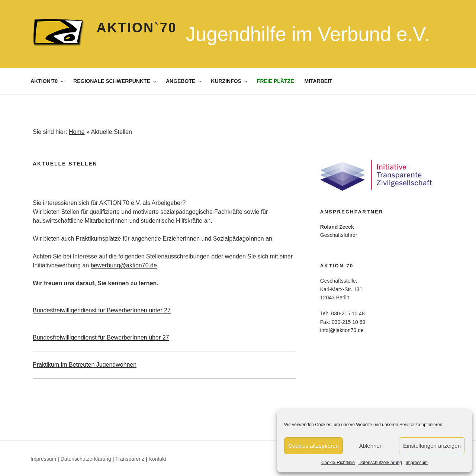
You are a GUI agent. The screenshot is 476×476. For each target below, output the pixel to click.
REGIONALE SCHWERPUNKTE (115, 81)
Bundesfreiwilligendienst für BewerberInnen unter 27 (102, 310)
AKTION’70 (48, 81)
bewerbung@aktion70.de (124, 265)
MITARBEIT (318, 81)
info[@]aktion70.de (342, 330)
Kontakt (157, 459)
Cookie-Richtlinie (338, 463)
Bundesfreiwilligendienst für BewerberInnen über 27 (101, 337)
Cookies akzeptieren (313, 446)
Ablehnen (371, 446)
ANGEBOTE (184, 81)
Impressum (417, 463)
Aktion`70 (137, 28)
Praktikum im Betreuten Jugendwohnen (85, 365)
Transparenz (130, 459)
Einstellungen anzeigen (432, 446)
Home (77, 132)
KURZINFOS (230, 81)
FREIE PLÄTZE (276, 81)
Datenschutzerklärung (380, 463)
